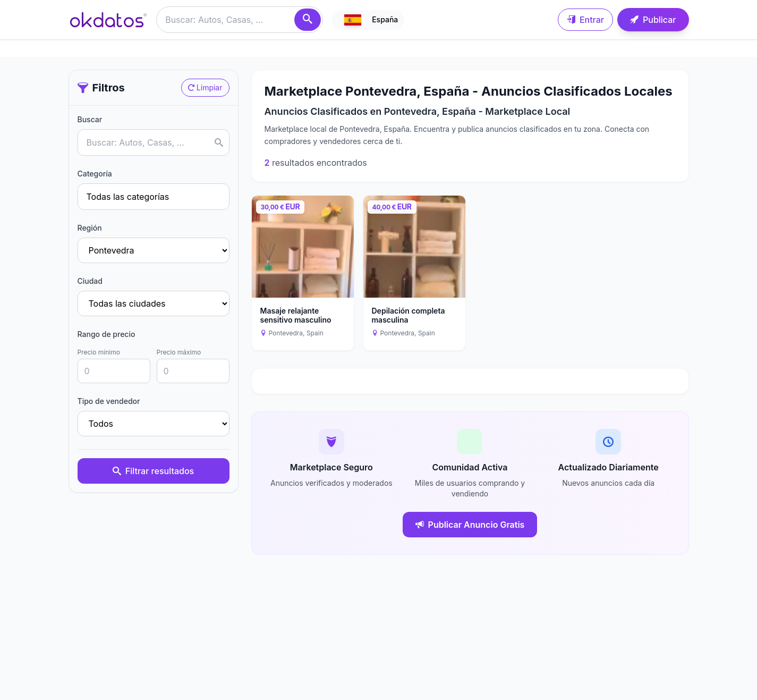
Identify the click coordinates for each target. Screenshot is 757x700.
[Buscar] (308, 20)
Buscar (90, 119)
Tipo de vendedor (109, 401)
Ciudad (90, 281)
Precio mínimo (99, 352)
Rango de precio (107, 334)
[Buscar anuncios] (240, 20)
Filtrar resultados (153, 471)
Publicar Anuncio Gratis (470, 525)
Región (90, 228)
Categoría (95, 174)
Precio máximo (179, 352)
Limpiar (205, 87)
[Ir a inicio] (108, 20)
